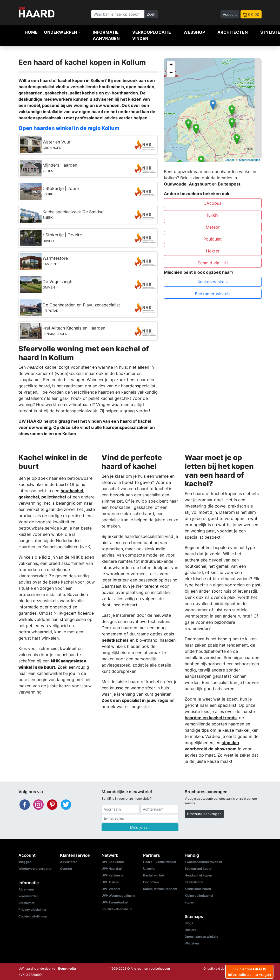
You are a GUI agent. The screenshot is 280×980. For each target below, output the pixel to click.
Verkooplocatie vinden (152, 35)
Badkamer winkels (213, 294)
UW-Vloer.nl (111, 889)
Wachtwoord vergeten (35, 869)
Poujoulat (213, 239)
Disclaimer (26, 903)
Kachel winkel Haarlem (160, 889)
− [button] (171, 73)
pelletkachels (115, 640)
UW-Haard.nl (112, 869)
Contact (66, 869)
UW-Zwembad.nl (115, 902)
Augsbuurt (200, 184)
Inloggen (25, 862)
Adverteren (69, 862)
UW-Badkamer (113, 862)
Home (31, 32)
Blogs (189, 923)
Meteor (213, 227)
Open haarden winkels (201, 937)
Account (230, 14)
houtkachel (72, 491)
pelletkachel (54, 497)
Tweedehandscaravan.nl (203, 862)
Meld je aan (140, 827)
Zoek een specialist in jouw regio (135, 700)
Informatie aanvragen (106, 35)
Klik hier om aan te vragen (249, 972)
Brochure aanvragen (204, 814)
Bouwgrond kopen (198, 869)
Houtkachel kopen (198, 875)
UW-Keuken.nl (112, 875)
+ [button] (171, 65)
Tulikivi (213, 215)
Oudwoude (175, 184)
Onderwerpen (61, 32)
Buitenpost (229, 184)
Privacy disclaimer (32, 910)
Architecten (233, 32)
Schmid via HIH (213, 263)
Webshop (194, 32)
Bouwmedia (67, 968)
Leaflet (229, 160)
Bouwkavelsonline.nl (117, 909)
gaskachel (29, 497)
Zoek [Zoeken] (151, 14)
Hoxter (213, 251)
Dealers (191, 930)
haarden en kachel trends (211, 718)
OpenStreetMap (250, 160)
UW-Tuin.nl (110, 882)
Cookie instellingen (33, 916)
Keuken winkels (213, 282)
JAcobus (213, 203)
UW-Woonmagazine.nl (118, 896)
